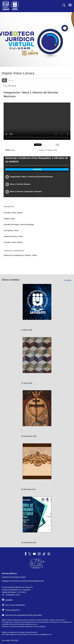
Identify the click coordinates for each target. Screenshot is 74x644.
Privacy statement (11, 610)
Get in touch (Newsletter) (14, 605)
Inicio (6, 86)
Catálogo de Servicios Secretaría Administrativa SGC (23, 581)
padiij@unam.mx (46, 634)
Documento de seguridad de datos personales (22, 615)
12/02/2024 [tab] (37, 169)
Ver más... (68, 280)
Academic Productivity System (14, 577)
